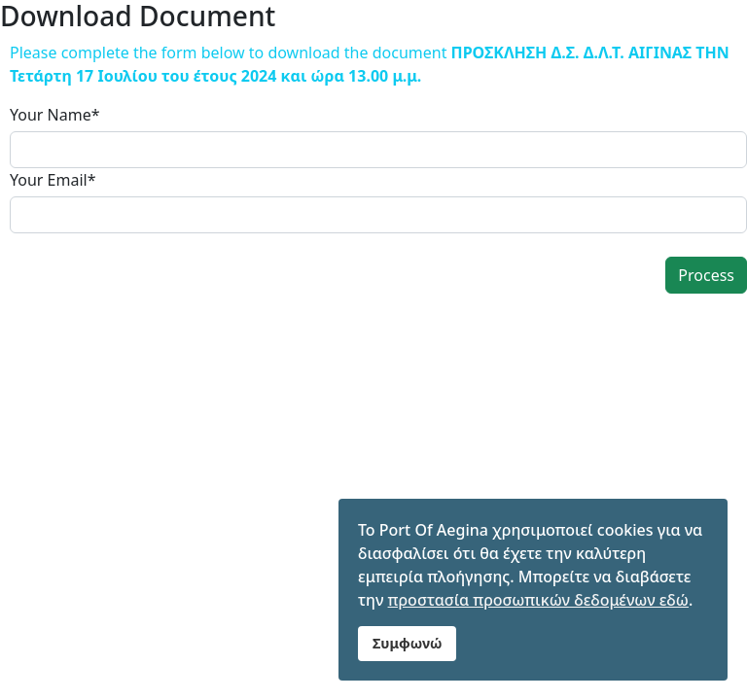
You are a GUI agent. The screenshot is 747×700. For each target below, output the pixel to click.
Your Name (55, 115)
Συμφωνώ (407, 643)
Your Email (53, 180)
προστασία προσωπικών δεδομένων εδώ (538, 600)
